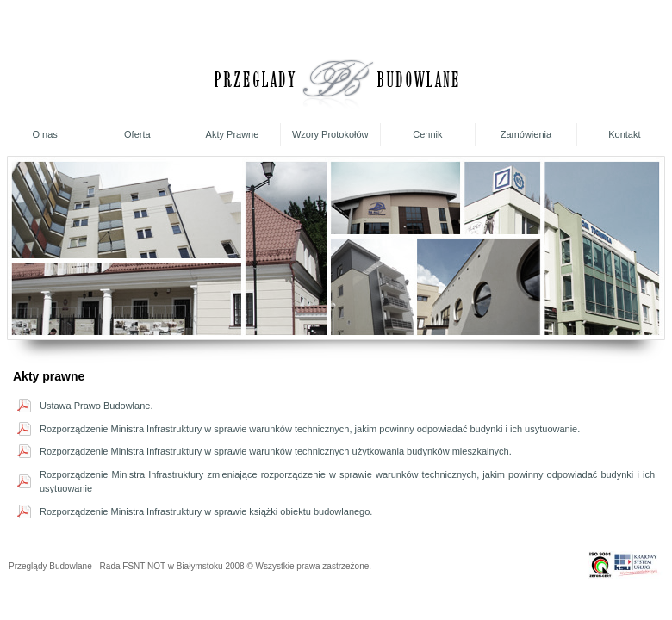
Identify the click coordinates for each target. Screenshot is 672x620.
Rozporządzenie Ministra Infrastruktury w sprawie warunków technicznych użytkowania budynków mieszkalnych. (276, 451)
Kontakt (624, 134)
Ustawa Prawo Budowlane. (96, 406)
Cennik (427, 134)
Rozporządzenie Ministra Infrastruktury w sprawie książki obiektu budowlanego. (206, 512)
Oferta (137, 134)
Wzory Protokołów (330, 134)
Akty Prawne (233, 134)
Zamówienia (526, 134)
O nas (44, 134)
